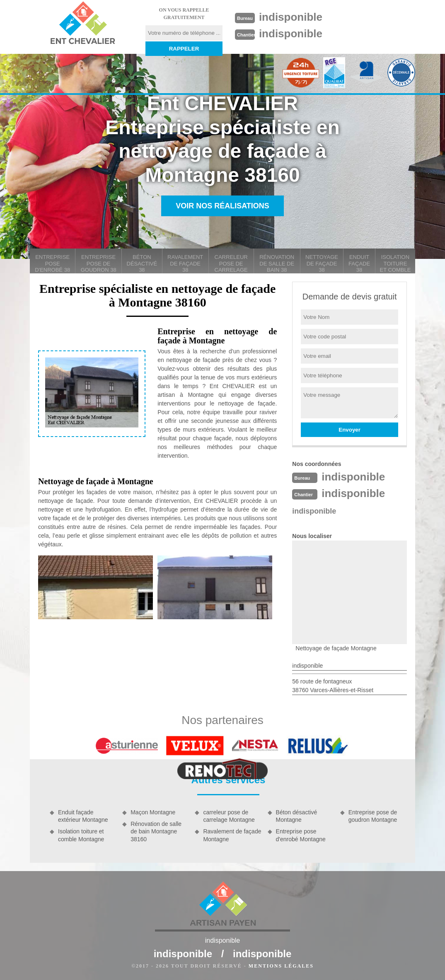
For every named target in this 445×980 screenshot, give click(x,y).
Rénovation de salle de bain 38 (277, 263)
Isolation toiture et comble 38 (395, 264)
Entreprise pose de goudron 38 (99, 263)
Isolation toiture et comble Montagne (81, 835)
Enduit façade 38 (359, 263)
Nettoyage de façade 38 (322, 263)
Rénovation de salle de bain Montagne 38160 (156, 831)
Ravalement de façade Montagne (232, 835)
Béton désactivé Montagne (297, 816)
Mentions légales (281, 966)
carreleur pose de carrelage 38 (231, 264)
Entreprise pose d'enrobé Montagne (301, 835)
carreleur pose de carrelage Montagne (229, 816)
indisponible (291, 17)
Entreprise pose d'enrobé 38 (52, 263)
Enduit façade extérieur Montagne (83, 816)
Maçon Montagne (153, 812)
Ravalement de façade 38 (185, 263)
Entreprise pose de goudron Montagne (373, 816)
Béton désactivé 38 (142, 263)
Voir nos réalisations (222, 206)
